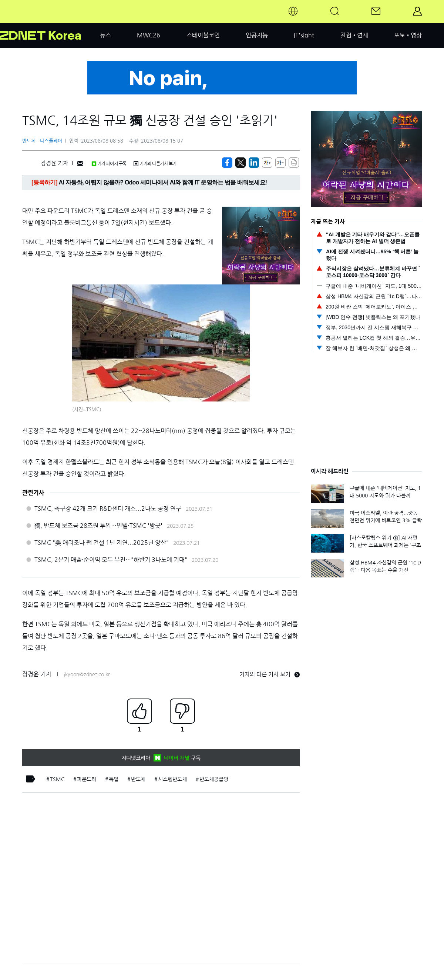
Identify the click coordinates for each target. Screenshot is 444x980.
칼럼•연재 (354, 35)
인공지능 (257, 35)
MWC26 (149, 35)
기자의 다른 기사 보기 (270, 674)
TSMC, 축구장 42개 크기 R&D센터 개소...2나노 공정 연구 (108, 509)
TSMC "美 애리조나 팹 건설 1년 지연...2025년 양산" (102, 543)
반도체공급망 (214, 779)
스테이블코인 (203, 35)
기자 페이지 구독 (109, 164)
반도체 (138, 779)
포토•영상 (408, 35)
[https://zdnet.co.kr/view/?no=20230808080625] (227, 163)
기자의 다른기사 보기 (155, 164)
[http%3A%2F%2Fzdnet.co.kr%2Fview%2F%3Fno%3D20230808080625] (254, 163)
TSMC (57, 779)
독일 (114, 779)
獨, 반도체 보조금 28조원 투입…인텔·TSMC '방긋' (98, 526)
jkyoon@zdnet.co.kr (87, 674)
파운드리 (87, 779)
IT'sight (304, 35)
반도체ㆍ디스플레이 (42, 141)
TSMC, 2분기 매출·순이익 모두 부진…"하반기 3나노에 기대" (111, 560)
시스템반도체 (172, 779)
